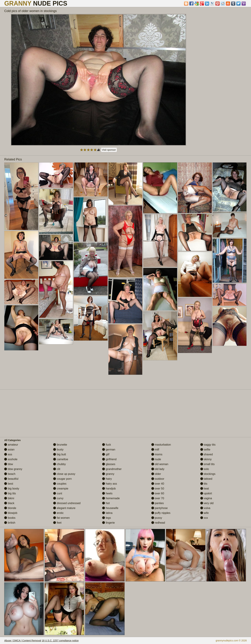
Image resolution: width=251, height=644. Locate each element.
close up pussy (64, 474)
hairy (107, 479)
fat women (61, 518)
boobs (10, 518)
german (109, 450)
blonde (10, 508)
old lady (158, 469)
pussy (157, 518)
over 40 (158, 484)
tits (204, 484)
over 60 (158, 493)
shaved (207, 454)
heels (107, 493)
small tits (208, 464)
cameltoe (61, 459)
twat (205, 489)
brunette (60, 445)
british (10, 523)
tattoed (206, 479)
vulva (205, 508)
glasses (109, 464)
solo (205, 469)
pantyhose (159, 508)
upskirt (206, 493)
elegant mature (64, 508)
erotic (58, 513)
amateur (11, 445)
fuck (107, 445)
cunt (58, 493)
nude (156, 459)
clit (57, 469)
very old (207, 503)
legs (107, 518)
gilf (106, 454)
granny (108, 474)
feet (57, 523)
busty (58, 450)
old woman (160, 464)
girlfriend (109, 459)
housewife (110, 508)
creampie (61, 489)
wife (205, 513)
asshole (11, 459)
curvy (58, 498)
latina (107, 513)
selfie (205, 450)
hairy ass (109, 484)
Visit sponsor (109, 150)
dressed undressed (67, 503)
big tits (10, 493)
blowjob (11, 513)
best (9, 484)
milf (155, 450)
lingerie (108, 523)
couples (60, 484)
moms (157, 454)
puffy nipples (161, 513)
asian (9, 450)
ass (8, 454)
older (156, 474)
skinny (206, 459)
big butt (60, 454)
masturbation (161, 445)
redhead (158, 523)
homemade (111, 498)
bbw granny (13, 469)
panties (158, 503)
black (9, 503)
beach (10, 474)
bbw (9, 464)
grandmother (112, 469)
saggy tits (208, 445)
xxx (204, 518)
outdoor (158, 479)
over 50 (158, 489)
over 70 (158, 498)
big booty (12, 489)
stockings (208, 474)
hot (106, 503)
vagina (206, 498)
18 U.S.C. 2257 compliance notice (60, 641)
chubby (59, 464)
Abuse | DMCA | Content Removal (23, 641)
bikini (9, 498)
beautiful (11, 479)
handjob (109, 489)
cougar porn (62, 479)
